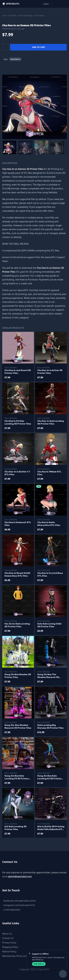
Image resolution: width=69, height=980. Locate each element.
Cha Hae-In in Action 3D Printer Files (50, 372)
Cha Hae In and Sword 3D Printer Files (18, 372)
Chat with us (39, 964)
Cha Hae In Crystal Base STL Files (50, 575)
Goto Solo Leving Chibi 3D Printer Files (49, 625)
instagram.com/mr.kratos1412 (19, 905)
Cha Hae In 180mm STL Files (49, 473)
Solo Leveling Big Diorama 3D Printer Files (50, 727)
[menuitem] (9, 147)
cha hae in (15, 59)
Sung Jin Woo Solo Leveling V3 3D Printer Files (17, 777)
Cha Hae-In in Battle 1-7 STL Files (17, 473)
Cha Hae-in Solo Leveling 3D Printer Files (51, 422)
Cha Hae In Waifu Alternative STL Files (49, 524)
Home (5, 16)
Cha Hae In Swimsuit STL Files (18, 524)
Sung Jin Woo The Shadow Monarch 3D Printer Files (48, 676)
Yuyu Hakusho (44, 824)
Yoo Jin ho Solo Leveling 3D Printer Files (17, 625)
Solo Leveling (39, 16)
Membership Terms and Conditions (21, 956)
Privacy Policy (9, 943)
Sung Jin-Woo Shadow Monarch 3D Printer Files (18, 727)
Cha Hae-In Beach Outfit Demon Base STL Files (17, 575)
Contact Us (8, 938)
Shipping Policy (10, 947)
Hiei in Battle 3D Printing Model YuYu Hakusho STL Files (51, 828)
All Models (13, 16)
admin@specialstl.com (20, 876)
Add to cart (39, 47)
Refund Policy (9, 952)
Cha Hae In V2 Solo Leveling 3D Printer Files (18, 422)
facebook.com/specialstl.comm (20, 901)
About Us (7, 934)
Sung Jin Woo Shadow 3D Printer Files (18, 676)
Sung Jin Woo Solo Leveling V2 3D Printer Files (49, 777)
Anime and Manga (25, 16)
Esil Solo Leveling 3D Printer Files (16, 828)
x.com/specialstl (12, 910)
